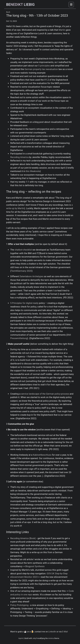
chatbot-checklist (23, 250)
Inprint (21, 638)
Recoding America (19, 157)
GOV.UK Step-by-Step (57, 574)
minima (51, 638)
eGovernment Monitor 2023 (24, 577)
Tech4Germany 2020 (21, 271)
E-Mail (65, 632)
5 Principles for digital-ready (24, 303)
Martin (62, 30)
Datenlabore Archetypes (32, 276)
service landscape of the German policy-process (45, 394)
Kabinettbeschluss (42, 455)
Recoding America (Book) (23, 538)
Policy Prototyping (19, 605)
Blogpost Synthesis (35, 566)
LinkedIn (52, 632)
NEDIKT (20, 5)
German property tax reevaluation (41, 69)
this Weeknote (33, 171)
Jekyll (35, 638)
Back (8, 12)
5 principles (44, 66)
